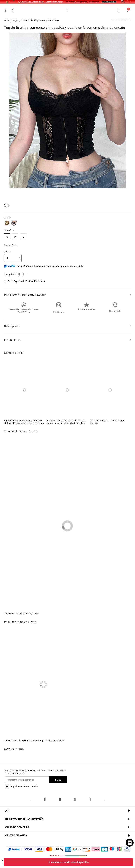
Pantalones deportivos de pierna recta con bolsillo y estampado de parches (67, 422)
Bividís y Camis (38, 20)
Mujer (15, 20)
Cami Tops (54, 20)
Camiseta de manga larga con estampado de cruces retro (34, 741)
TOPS (24, 20)
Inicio (7, 20)
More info (78, 266)
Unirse (58, 780)
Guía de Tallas (11, 245)
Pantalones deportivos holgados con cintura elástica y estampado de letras (24, 422)
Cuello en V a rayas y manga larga (22, 613)
